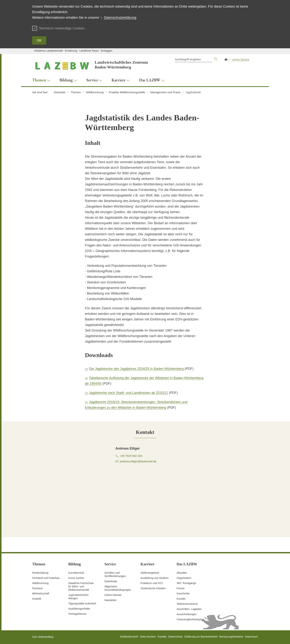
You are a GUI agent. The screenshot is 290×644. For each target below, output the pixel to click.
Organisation (184, 578)
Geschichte (183, 593)
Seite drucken (148, 637)
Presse (181, 588)
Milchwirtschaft (41, 593)
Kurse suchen (76, 578)
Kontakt (181, 599)
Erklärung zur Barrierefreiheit (201, 637)
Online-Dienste (113, 595)
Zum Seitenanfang (43, 637)
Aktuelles (182, 573)
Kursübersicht (76, 573)
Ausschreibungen (187, 614)
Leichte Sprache (241, 59)
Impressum (251, 637)
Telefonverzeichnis (187, 604)
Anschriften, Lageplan (189, 609)
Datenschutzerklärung (120, 18)
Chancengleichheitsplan (190, 619)
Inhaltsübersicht (129, 637)
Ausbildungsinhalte (79, 609)
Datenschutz (176, 637)
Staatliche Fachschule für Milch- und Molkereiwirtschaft (81, 586)
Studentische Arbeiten (153, 588)
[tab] (145, 432)
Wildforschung (40, 583)
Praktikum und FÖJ (152, 583)
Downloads (111, 581)
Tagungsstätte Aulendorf (82, 603)
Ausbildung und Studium (155, 578)
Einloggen (107, 51)
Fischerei (37, 588)
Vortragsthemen (77, 614)
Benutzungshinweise (231, 637)
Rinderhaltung (40, 573)
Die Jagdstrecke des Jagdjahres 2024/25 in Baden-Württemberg (136, 369)
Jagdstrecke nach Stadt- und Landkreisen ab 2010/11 (128, 393)
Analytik (37, 599)
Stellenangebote (150, 573)
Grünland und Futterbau (46, 578)
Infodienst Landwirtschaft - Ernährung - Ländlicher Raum (66, 51)
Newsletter (110, 600)
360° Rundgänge (186, 583)
